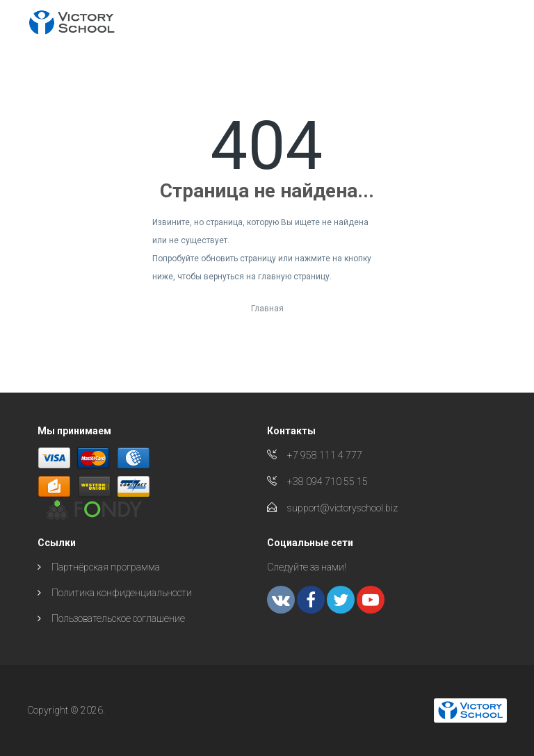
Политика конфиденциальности (122, 593)
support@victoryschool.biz (342, 508)
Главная (267, 309)
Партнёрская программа (106, 567)
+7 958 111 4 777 (325, 455)
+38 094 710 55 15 (327, 482)
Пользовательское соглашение (118, 618)
